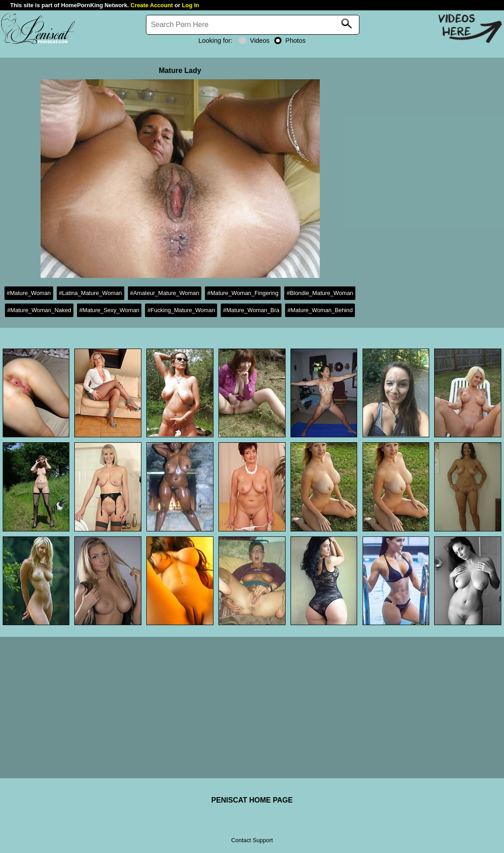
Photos (290, 41)
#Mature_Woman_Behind (320, 310)
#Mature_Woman (29, 293)
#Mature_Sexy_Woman (109, 310)
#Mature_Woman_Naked (39, 310)
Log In (191, 5)
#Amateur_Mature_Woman (165, 293)
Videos (254, 41)
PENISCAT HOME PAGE (252, 800)
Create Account (152, 5)
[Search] (253, 25)
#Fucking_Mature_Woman (181, 310)
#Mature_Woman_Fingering (243, 293)
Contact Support (252, 840)
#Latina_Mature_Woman (91, 293)
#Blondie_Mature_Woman (320, 293)
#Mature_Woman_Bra (251, 310)
